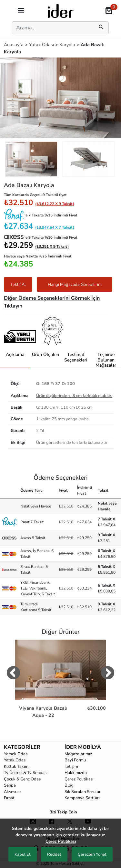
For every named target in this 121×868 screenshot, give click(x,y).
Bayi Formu (75, 760)
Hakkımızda (76, 773)
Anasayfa (14, 45)
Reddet (54, 854)
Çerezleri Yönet (92, 854)
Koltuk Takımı (17, 767)
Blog (69, 785)
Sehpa (10, 785)
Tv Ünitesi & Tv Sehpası (26, 773)
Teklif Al (18, 285)
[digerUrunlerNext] (108, 674)
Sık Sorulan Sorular (83, 792)
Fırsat (9, 798)
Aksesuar (13, 792)
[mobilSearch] (101, 28)
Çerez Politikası (79, 779)
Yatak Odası (42, 45)
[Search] (52, 28)
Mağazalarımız (78, 754)
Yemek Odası (16, 754)
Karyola (68, 45)
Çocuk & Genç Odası (23, 779)
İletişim (71, 767)
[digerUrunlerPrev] (13, 674)
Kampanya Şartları (82, 798)
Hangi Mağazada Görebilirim (75, 285)
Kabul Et (23, 854)
